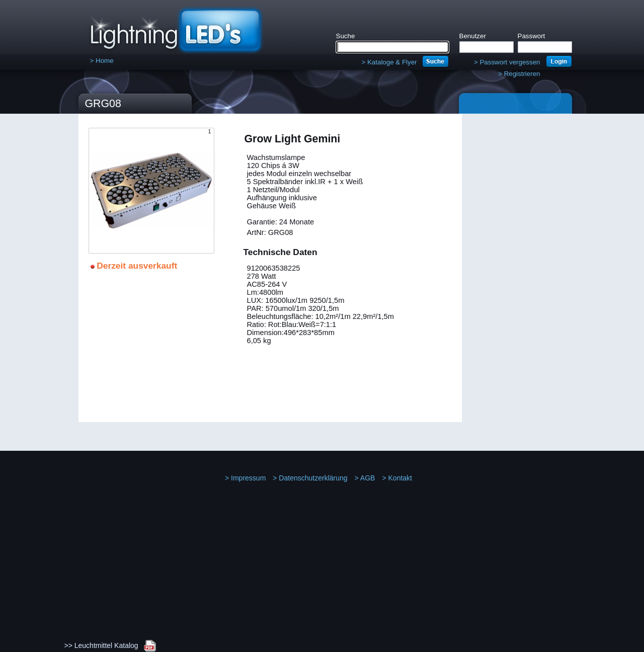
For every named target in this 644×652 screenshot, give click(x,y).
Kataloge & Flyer (389, 62)
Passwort (532, 36)
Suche (346, 36)
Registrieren (519, 74)
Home (102, 61)
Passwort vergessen (507, 62)
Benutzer (473, 36)
